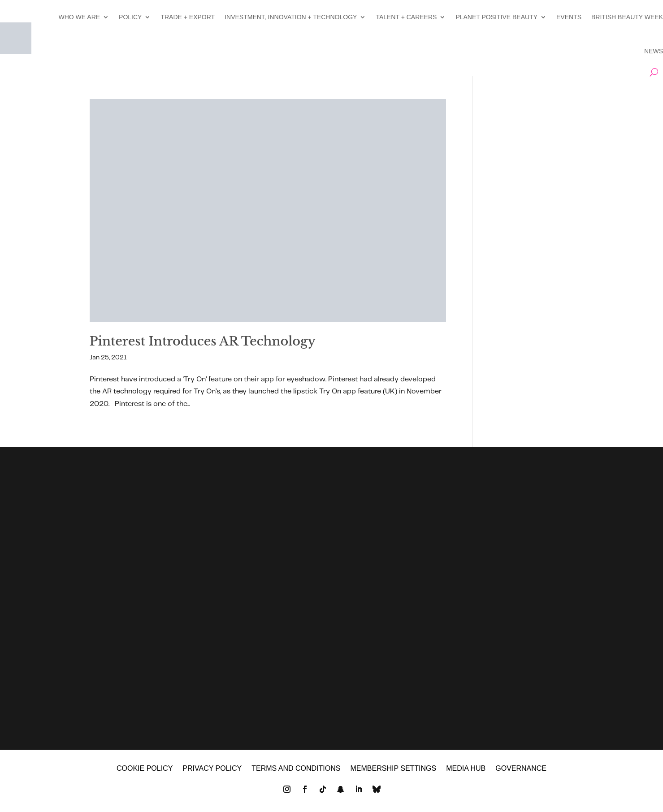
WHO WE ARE (80, 17)
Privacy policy (212, 769)
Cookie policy (145, 769)
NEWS (654, 51)
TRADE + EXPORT (188, 17)
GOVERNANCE (521, 769)
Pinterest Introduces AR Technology (203, 341)
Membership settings (393, 769)
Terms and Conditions (296, 769)
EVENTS (569, 17)
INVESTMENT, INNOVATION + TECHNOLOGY (291, 17)
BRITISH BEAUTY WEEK (627, 17)
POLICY (130, 17)
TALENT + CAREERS (406, 17)
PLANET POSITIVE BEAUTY (496, 17)
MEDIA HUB (466, 769)
